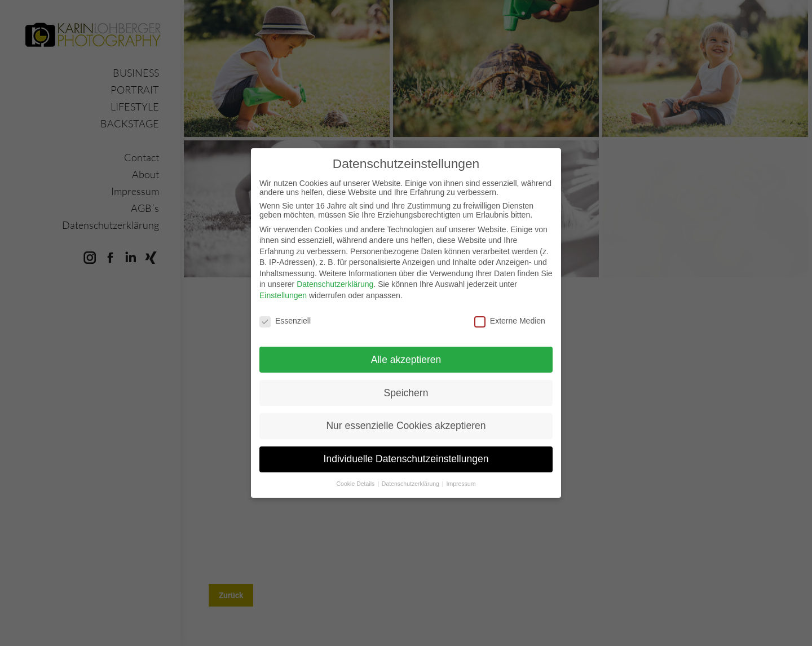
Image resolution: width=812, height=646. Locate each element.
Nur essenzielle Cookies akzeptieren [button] (406, 417)
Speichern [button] (406, 384)
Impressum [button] (461, 475)
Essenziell (285, 312)
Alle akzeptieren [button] (406, 351)
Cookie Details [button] (357, 475)
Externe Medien (510, 312)
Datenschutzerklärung (335, 276)
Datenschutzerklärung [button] (411, 475)
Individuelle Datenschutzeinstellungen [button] (406, 450)
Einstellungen (283, 287)
